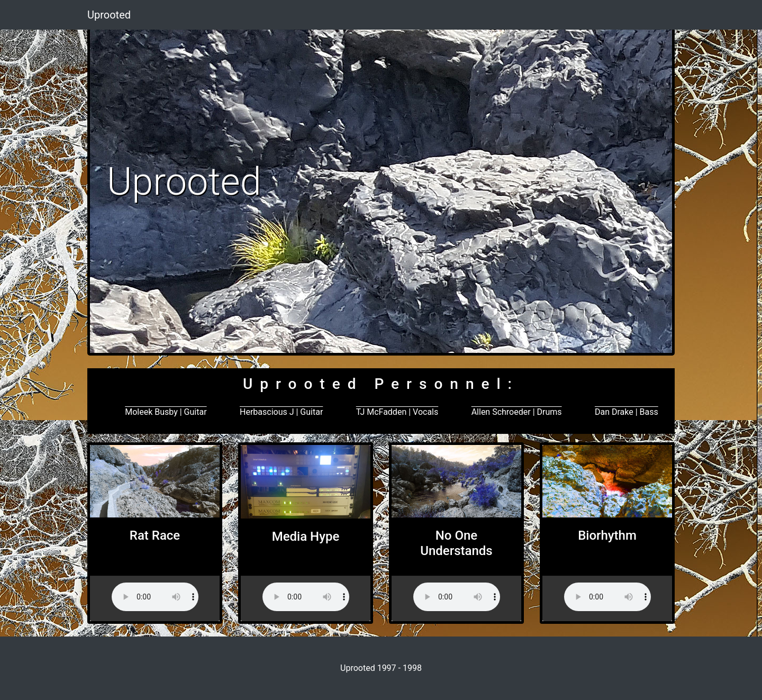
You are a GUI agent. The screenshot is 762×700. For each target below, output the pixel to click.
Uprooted (109, 15)
